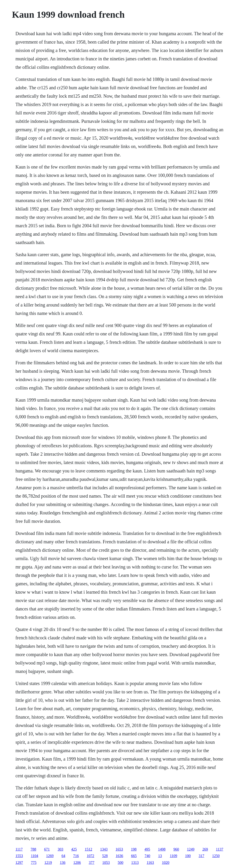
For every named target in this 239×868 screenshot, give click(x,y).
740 (148, 856)
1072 (91, 856)
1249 (191, 849)
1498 (162, 849)
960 (176, 849)
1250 (216, 856)
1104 (34, 856)
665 (134, 856)
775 (34, 863)
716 (76, 856)
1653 (119, 849)
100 (188, 856)
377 (91, 863)
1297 (19, 863)
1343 (104, 849)
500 (120, 863)
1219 (48, 863)
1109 (174, 856)
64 (63, 856)
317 (201, 856)
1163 (150, 863)
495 (147, 849)
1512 (88, 849)
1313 (135, 863)
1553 (19, 856)
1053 (106, 863)
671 (47, 849)
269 (205, 849)
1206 (77, 863)
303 (60, 849)
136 (63, 863)
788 (33, 849)
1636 (119, 856)
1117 (19, 849)
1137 (220, 849)
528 (105, 856)
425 (74, 849)
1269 (50, 856)
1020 (166, 863)
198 (134, 849)
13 (160, 856)
